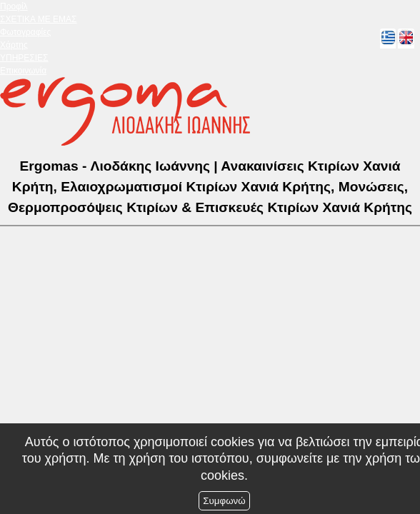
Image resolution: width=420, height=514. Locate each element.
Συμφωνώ (224, 501)
